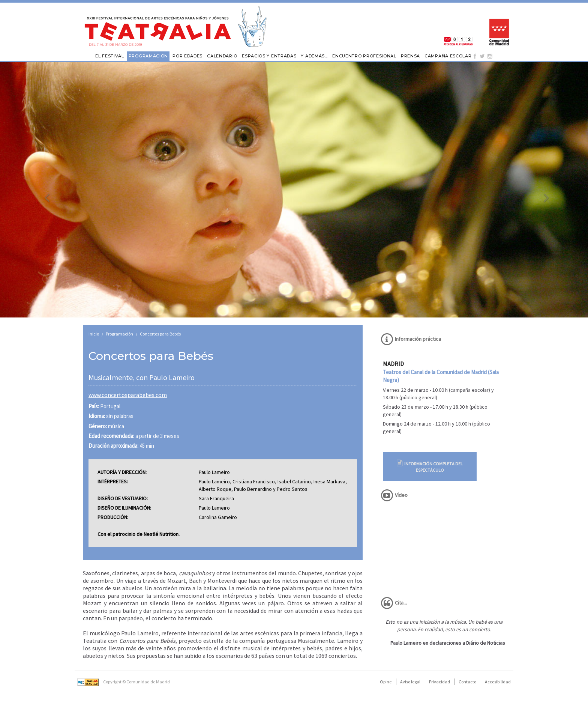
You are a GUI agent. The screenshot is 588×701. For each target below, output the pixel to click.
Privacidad (439, 682)
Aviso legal (410, 682)
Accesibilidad (498, 682)
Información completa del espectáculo (430, 466)
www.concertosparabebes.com (128, 395)
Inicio (94, 334)
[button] (44, 190)
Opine (386, 682)
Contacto (467, 682)
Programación (119, 334)
